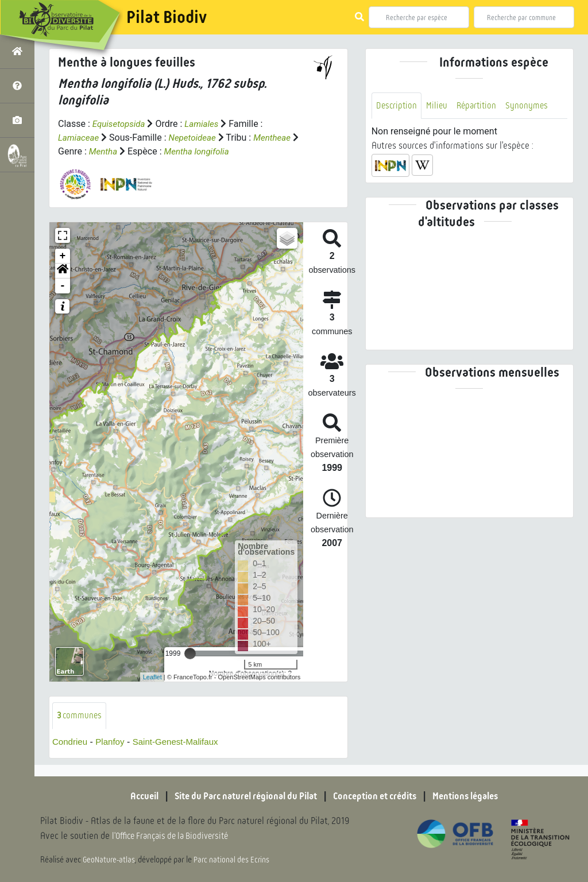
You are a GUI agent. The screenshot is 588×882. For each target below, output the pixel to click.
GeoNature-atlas (110, 860)
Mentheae (279, 138)
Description (397, 106)
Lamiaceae (80, 138)
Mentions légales (478, 796)
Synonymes (532, 106)
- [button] (63, 286)
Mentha (112, 151)
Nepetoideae (196, 138)
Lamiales (206, 124)
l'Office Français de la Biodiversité (176, 836)
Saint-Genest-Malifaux (182, 743)
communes (80, 716)
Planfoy (113, 743)
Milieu (439, 106)
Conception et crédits (380, 796)
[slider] (190, 653)
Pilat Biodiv (167, 17)
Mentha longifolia (208, 151)
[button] (63, 271)
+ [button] (63, 256)
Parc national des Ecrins (234, 860)
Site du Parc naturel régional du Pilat (240, 796)
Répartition (480, 106)
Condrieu (71, 743)
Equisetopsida (121, 124)
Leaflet (152, 677)
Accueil (130, 796)
